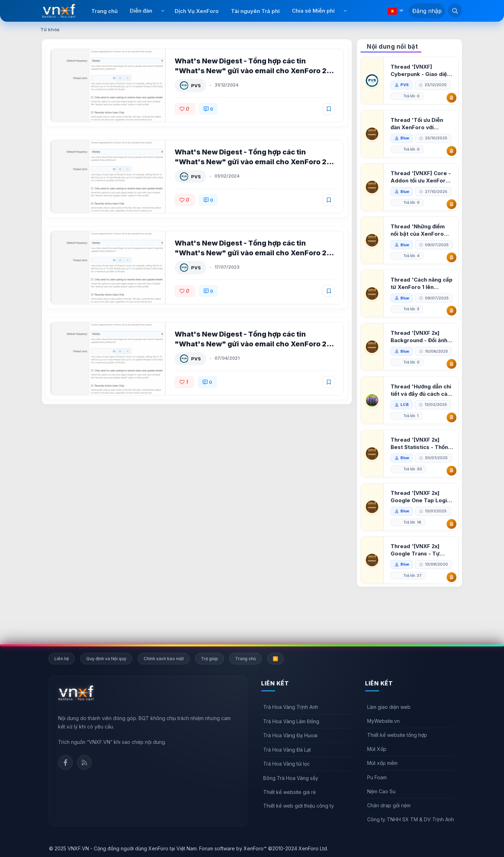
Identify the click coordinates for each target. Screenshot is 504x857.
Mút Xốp (377, 749)
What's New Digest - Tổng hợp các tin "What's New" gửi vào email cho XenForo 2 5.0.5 (251, 253)
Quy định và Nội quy (106, 659)
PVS (197, 85)
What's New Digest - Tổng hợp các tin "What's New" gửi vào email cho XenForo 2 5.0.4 (251, 344)
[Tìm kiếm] (455, 11)
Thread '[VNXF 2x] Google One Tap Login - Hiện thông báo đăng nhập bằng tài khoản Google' (421, 530)
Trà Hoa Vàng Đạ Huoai (290, 735)
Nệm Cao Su (381, 791)
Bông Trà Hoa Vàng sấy (291, 778)
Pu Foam (377, 777)
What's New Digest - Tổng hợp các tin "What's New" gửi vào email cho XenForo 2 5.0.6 (251, 162)
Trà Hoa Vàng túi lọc (286, 764)
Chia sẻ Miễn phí (313, 11)
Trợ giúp (209, 659)
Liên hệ (62, 659)
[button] (163, 11)
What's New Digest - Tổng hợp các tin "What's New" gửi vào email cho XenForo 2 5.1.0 (251, 71)
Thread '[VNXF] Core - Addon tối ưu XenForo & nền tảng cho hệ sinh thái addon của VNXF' (421, 177)
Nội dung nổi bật (392, 47)
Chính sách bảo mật (164, 659)
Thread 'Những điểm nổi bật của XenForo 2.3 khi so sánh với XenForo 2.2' (418, 230)
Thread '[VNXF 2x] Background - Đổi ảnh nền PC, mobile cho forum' (420, 359)
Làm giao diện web (389, 707)
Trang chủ (104, 11)
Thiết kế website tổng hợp (397, 735)
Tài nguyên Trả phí (255, 11)
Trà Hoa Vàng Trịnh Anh (291, 707)
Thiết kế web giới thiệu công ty (299, 806)
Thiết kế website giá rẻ (289, 792)
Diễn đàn (141, 11)
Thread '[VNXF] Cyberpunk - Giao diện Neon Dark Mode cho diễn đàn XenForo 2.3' (421, 71)
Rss (84, 762)
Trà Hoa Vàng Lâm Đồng (291, 721)
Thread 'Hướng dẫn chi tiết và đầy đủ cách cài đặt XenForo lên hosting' (422, 424)
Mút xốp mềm (382, 763)
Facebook (65, 762)
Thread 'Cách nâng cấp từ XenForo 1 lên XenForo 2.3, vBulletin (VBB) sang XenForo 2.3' (421, 295)
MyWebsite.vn (383, 721)
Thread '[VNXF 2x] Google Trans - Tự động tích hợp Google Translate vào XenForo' (419, 584)
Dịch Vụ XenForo (197, 11)
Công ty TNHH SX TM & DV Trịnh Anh (411, 819)
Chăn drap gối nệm (389, 805)
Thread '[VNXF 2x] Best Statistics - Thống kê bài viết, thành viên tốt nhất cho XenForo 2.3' (422, 477)
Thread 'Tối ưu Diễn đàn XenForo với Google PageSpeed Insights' (418, 124)
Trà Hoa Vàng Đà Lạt (287, 750)
